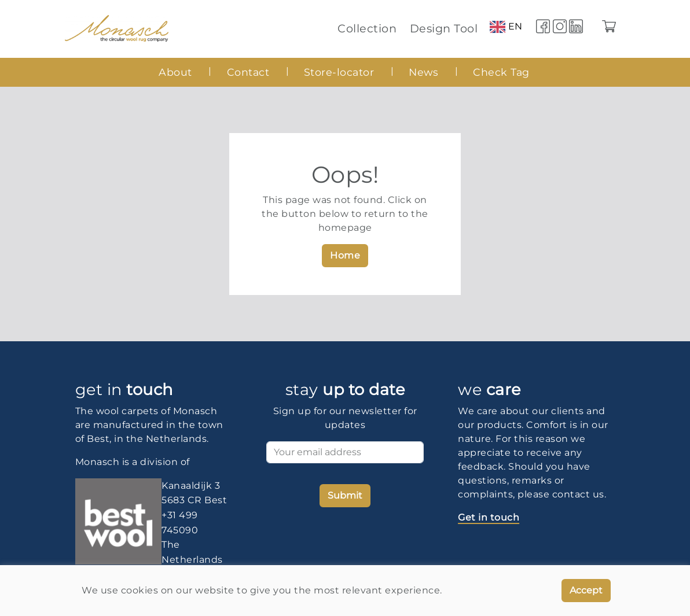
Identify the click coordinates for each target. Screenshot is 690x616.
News (423, 72)
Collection (367, 28)
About (175, 72)
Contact (248, 72)
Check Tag (501, 72)
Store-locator (339, 72)
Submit (345, 495)
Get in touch (489, 517)
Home (345, 255)
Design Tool (444, 28)
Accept (586, 590)
